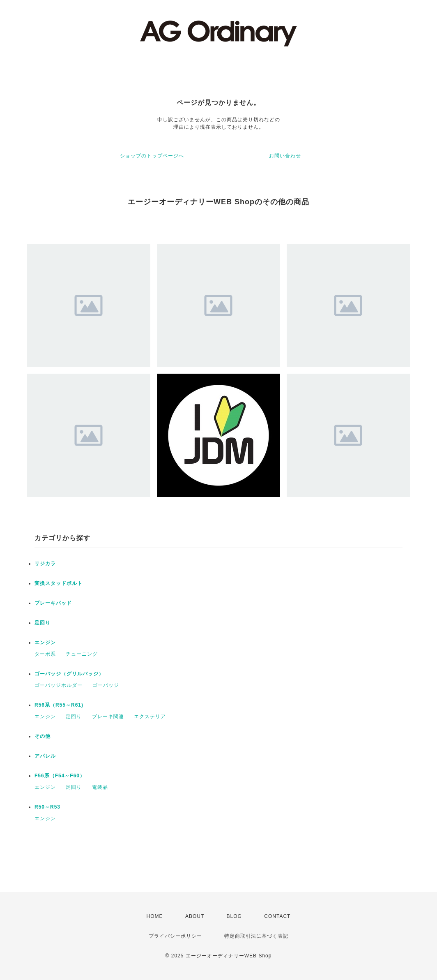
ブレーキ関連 (108, 717)
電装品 (100, 787)
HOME (155, 916)
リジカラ (45, 564)
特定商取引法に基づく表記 (256, 936)
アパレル (45, 756)
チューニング (82, 654)
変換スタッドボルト (59, 583)
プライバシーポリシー (175, 936)
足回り (43, 623)
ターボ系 (45, 654)
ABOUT (195, 916)
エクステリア (150, 717)
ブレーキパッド (53, 603)
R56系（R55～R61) (59, 705)
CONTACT (277, 916)
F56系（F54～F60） (60, 776)
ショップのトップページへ (152, 156)
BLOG (234, 916)
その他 (43, 736)
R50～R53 (47, 807)
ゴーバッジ (106, 685)
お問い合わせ (285, 156)
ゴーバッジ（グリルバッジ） (69, 674)
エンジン (45, 643)
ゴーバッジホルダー (59, 685)
